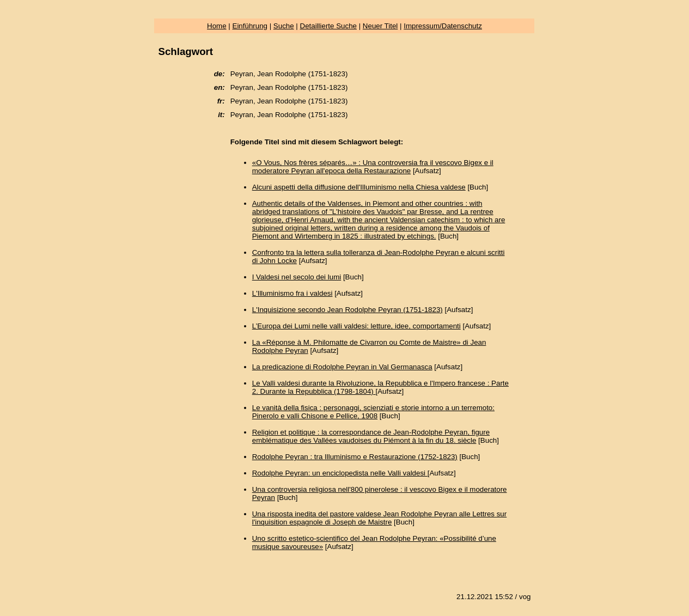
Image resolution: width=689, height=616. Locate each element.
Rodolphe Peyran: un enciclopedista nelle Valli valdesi (340, 473)
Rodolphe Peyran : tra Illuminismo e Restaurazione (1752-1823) (355, 457)
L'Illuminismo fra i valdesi (292, 293)
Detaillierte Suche (328, 26)
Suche (284, 26)
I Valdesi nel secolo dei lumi (297, 277)
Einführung (250, 26)
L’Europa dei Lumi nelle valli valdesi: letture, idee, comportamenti (356, 326)
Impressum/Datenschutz (443, 26)
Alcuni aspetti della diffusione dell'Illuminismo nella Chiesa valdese (359, 187)
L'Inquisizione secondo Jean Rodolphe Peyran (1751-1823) (347, 310)
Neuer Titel (380, 26)
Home (217, 26)
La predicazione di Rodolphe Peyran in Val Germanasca (342, 367)
